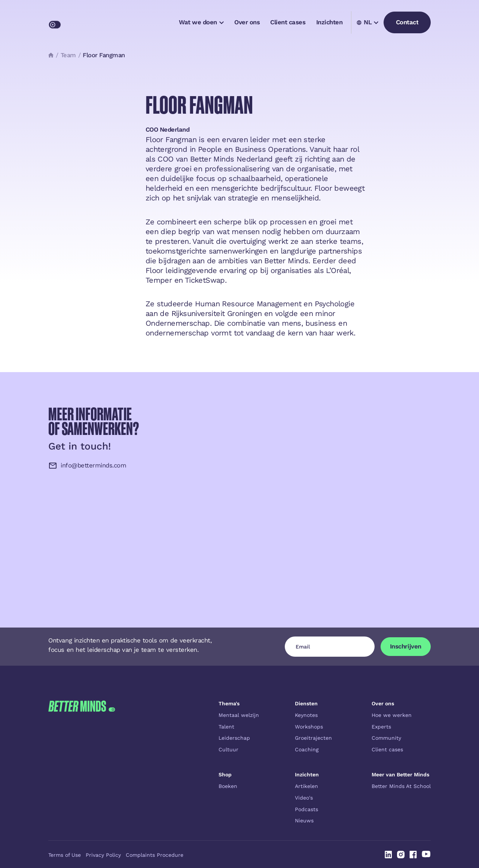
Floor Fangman (104, 55)
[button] (201, 23)
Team (68, 55)
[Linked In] (388, 855)
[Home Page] (84, 22)
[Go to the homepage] (82, 762)
